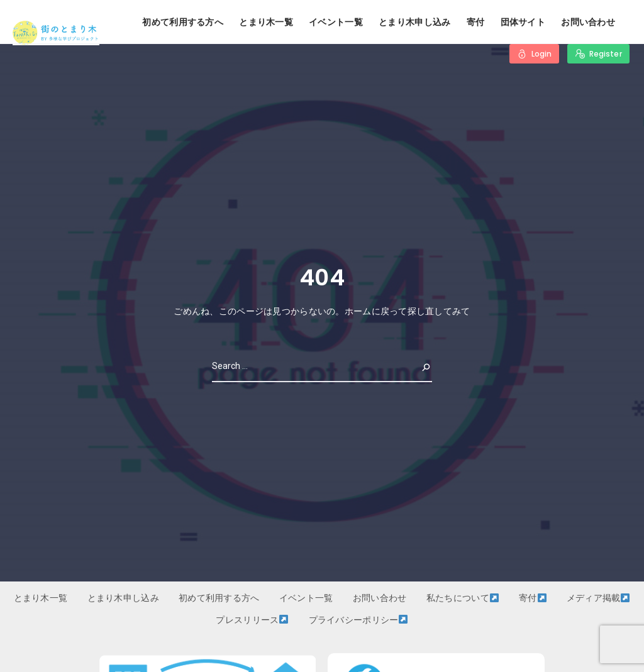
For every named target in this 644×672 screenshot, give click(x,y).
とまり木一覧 (266, 22)
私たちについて (463, 598)
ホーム (358, 311)
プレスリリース (252, 620)
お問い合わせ (588, 22)
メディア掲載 (598, 598)
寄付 (476, 22)
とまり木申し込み (414, 22)
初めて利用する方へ (183, 22)
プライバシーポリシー (358, 620)
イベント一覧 (336, 22)
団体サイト (523, 22)
